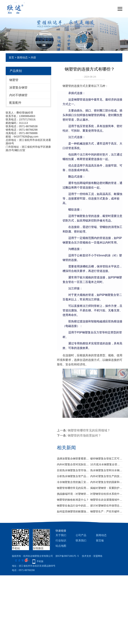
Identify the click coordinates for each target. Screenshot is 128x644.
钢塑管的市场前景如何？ (84, 435)
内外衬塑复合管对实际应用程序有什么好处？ (73, 464)
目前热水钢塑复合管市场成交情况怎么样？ (73, 470)
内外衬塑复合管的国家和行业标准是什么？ (106, 482)
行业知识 (61, 540)
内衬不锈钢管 (18, 95)
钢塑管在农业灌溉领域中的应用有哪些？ (106, 500)
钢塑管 (14, 80)
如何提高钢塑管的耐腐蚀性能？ (73, 511)
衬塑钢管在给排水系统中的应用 (106, 494)
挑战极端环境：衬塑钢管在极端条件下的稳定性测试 (73, 494)
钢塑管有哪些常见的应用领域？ (89, 430)
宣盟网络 (98, 556)
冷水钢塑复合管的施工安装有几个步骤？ (73, 482)
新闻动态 (22, 57)
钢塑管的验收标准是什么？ (73, 500)
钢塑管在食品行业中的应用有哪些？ (73, 506)
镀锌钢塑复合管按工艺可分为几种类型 (106, 459)
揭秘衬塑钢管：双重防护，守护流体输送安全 (106, 488)
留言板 (100, 540)
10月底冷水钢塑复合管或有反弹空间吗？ (106, 464)
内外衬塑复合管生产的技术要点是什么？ (106, 476)
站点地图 (61, 546)
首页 (11, 57)
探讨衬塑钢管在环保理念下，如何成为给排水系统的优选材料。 (106, 506)
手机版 (40, 561)
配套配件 (15, 103)
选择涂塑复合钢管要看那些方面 (73, 459)
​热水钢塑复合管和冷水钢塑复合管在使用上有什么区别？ (106, 470)
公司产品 (81, 535)
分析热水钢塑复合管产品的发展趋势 (73, 476)
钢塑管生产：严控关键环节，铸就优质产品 (106, 511)
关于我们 (61, 535)
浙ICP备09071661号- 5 (67, 556)
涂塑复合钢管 (18, 88)
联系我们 (81, 540)
